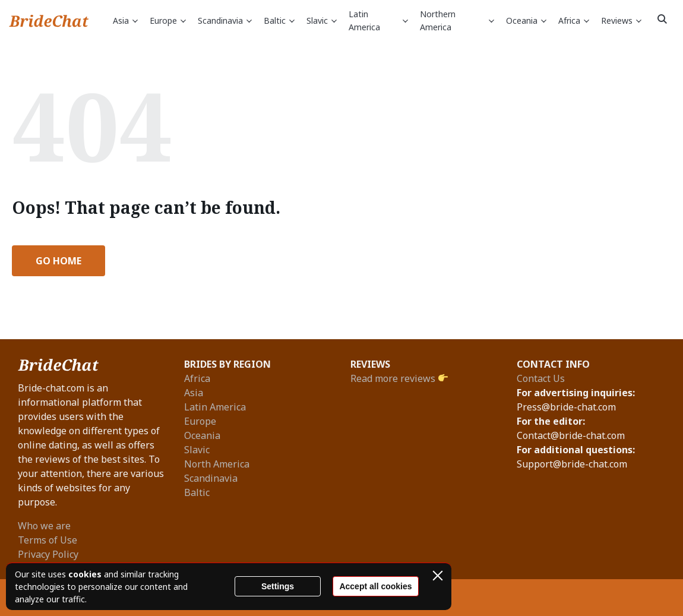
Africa (574, 21)
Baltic (279, 21)
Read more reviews (399, 378)
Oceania (526, 21)
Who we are (44, 526)
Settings (278, 587)
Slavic (322, 21)
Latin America (378, 20)
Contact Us (541, 378)
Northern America (457, 20)
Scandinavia (225, 21)
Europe (168, 21)
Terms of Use (48, 540)
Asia (125, 21)
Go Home (59, 261)
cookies (85, 574)
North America (217, 464)
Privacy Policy (48, 554)
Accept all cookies (375, 587)
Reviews (621, 21)
